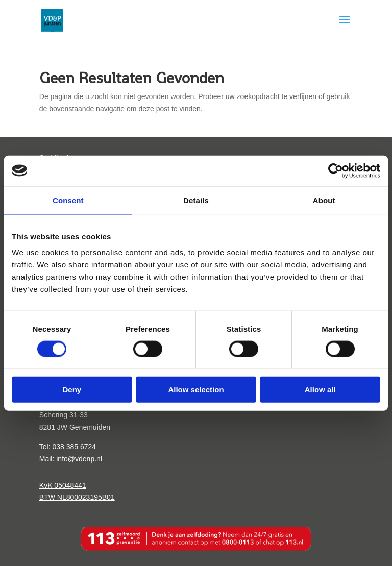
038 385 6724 (74, 447)
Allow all (320, 390)
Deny (72, 390)
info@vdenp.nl (79, 459)
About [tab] (324, 200)
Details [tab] (196, 200)
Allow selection (196, 390)
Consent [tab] (68, 200)
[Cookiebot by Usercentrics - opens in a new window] (336, 170)
